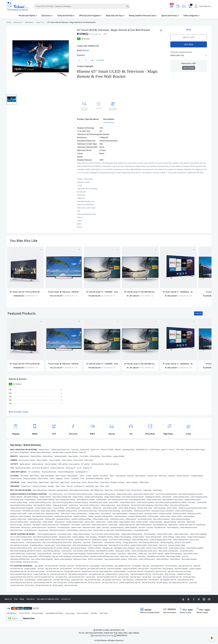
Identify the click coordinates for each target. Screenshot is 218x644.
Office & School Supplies (90, 16)
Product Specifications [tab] (88, 119)
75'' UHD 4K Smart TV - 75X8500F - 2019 (102, 292)
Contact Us (66, 599)
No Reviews (86, 39)
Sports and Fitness (170, 16)
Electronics (47, 16)
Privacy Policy (38, 613)
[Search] (82, 6)
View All (198, 313)
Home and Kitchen (66, 16)
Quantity (81, 55)
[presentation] (205, 271)
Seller (186, 611)
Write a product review (18, 412)
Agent (203, 611)
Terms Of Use (24, 613)
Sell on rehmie (189, 68)
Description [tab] (109, 119)
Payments (31, 599)
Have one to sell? (189, 63)
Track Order (70, 613)
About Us (8, 599)
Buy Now (189, 44)
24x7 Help (104, 613)
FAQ (16, 599)
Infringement (12, 613)
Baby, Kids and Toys (115, 16)
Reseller (94, 613)
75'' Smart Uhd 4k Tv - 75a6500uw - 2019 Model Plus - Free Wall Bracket (178, 292)
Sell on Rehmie (83, 613)
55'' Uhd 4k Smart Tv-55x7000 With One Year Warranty (140, 292)
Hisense (86, 50)
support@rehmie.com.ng (103, 635)
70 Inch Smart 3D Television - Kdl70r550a (64, 292)
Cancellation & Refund (54, 613)
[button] (189, 55)
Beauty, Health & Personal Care (143, 16)
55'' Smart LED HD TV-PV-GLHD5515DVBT (26, 292)
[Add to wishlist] (41, 321)
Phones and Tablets (28, 16)
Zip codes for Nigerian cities (48, 599)
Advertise (170, 611)
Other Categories (191, 16)
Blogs (22, 599)
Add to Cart (189, 37)
